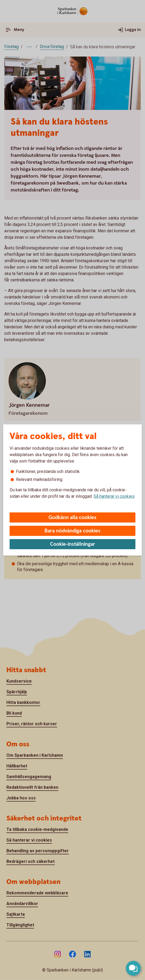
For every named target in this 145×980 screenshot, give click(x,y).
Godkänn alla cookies (72, 518)
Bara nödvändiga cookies (72, 531)
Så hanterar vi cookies (114, 496)
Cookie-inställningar (73, 544)
